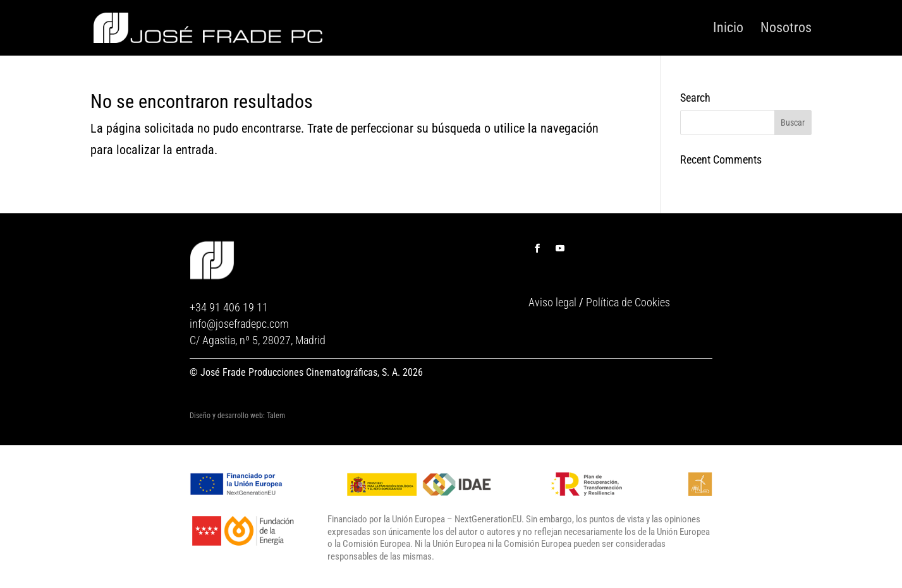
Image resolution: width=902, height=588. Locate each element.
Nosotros (786, 28)
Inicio (728, 28)
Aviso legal (552, 302)
